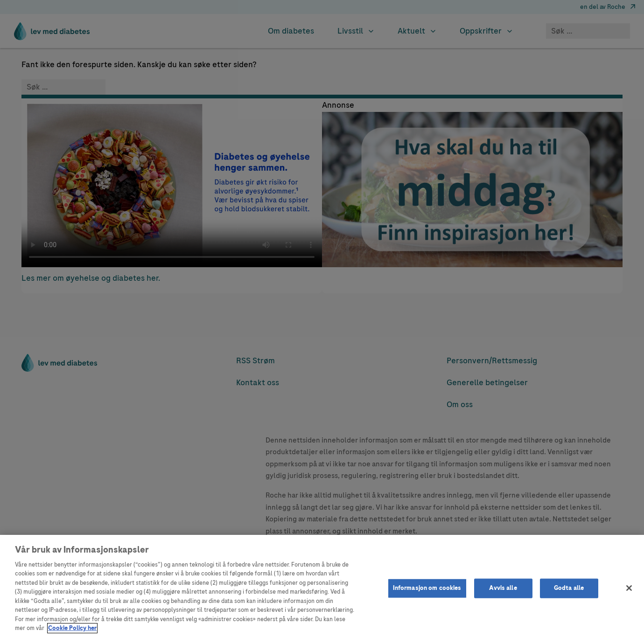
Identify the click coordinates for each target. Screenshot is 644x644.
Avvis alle (503, 588)
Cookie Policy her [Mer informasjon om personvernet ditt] (72, 628)
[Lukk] (629, 588)
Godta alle (569, 588)
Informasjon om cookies (427, 588)
